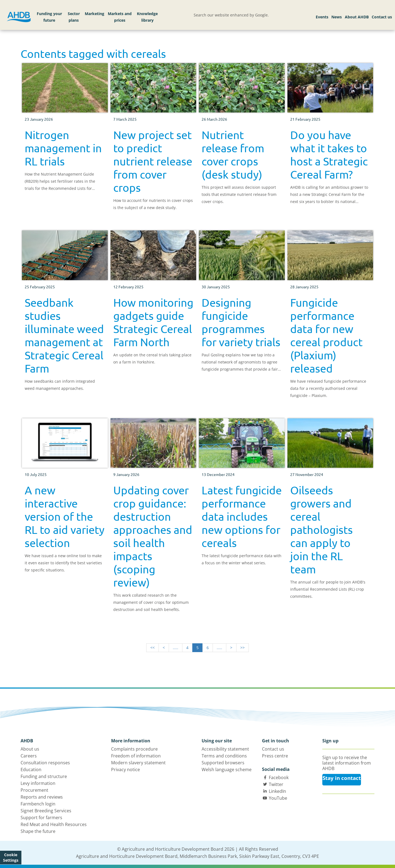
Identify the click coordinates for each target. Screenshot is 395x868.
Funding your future (49, 17)
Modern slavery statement (138, 763)
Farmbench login (38, 804)
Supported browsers (223, 763)
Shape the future (38, 831)
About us (30, 749)
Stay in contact (342, 778)
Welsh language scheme (227, 770)
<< (153, 648)
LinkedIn (277, 791)
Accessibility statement (225, 749)
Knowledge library (147, 17)
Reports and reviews (42, 797)
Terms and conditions (224, 756)
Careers (29, 756)
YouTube (278, 798)
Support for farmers (41, 818)
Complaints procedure (134, 749)
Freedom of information (136, 756)
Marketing (94, 14)
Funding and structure (44, 776)
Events (322, 17)
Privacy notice (125, 770)
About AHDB (357, 17)
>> (242, 648)
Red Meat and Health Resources (54, 824)
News (337, 17)
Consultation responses (45, 763)
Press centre (275, 756)
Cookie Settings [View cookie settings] (11, 857)
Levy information (38, 783)
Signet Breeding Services (46, 811)
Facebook (279, 777)
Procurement (34, 790)
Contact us (382, 17)
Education (31, 770)
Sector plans (74, 17)
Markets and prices (120, 17)
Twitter (276, 784)
